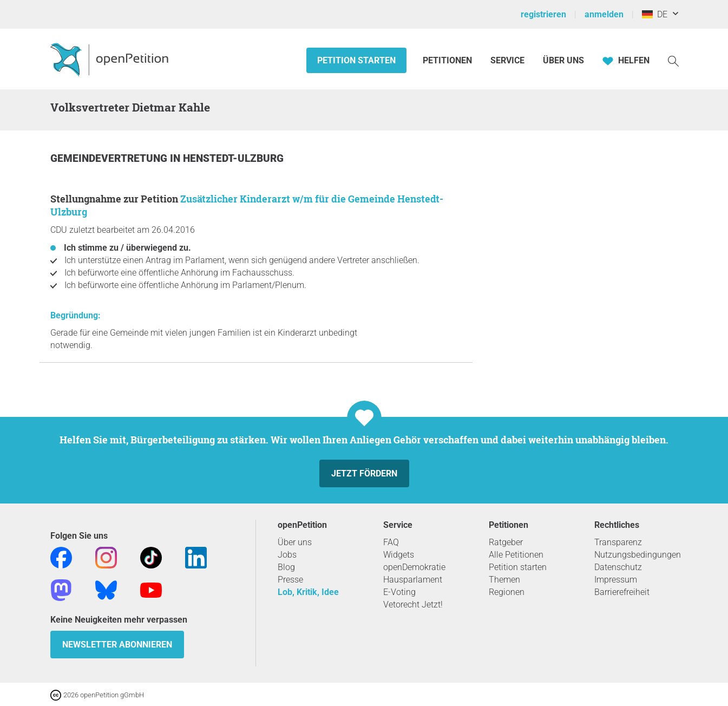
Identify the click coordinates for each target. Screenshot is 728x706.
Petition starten (356, 60)
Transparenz (618, 542)
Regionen (507, 592)
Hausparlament (413, 580)
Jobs (287, 555)
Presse (290, 580)
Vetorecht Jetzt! (413, 604)
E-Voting (399, 592)
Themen (504, 580)
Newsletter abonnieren (117, 645)
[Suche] (673, 60)
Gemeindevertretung (110, 158)
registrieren (543, 14)
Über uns (295, 542)
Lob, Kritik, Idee (308, 592)
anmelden (604, 14)
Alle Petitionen (516, 555)
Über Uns (563, 60)
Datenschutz (618, 567)
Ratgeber (506, 542)
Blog (286, 567)
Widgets (399, 555)
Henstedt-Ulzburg (233, 158)
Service (507, 60)
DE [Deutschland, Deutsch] (655, 14)
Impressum (616, 580)
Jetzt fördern (364, 473)
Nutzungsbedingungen (638, 555)
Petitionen (448, 60)
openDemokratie (414, 567)
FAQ (391, 542)
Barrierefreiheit (622, 592)
